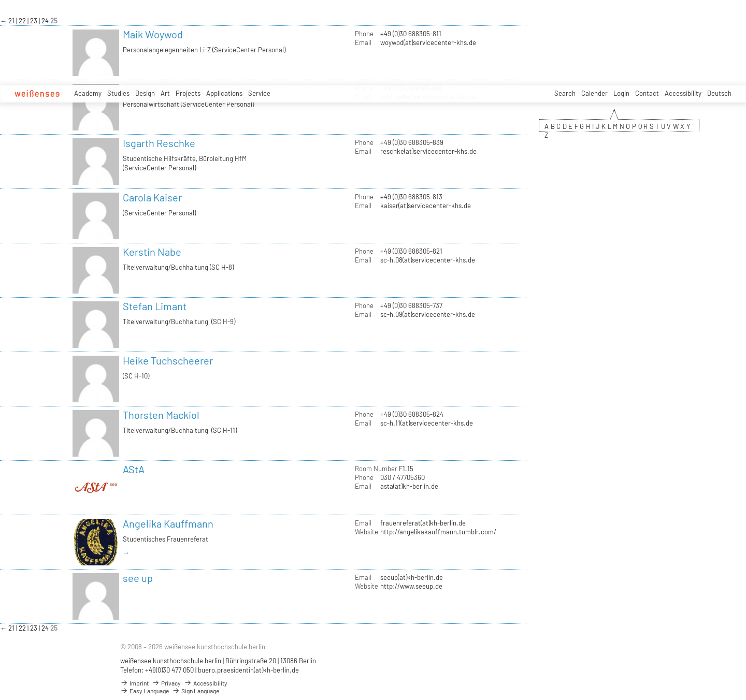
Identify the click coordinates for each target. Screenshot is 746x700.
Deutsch (719, 93)
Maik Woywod (153, 34)
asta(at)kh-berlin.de (409, 486)
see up (138, 578)
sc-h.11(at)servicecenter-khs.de (427, 423)
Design (145, 93)
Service (259, 93)
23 (34, 21)
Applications (224, 93)
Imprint (134, 683)
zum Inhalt (0, 0)
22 (23, 21)
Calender (594, 93)
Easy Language (145, 691)
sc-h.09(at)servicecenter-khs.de (428, 314)
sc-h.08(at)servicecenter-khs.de (428, 260)
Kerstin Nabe (152, 252)
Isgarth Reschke (159, 143)
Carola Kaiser (152, 197)
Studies (118, 93)
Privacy (166, 683)
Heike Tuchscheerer (168, 360)
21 (12, 21)
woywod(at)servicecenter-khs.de (428, 42)
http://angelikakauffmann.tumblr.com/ (438, 532)
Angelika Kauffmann (168, 523)
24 (46, 21)
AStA (134, 469)
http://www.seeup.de (411, 586)
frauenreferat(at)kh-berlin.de (423, 523)
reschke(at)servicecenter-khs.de (428, 151)
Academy (88, 93)
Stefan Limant (155, 306)
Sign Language (196, 691)
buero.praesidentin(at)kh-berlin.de (248, 670)
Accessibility (683, 93)
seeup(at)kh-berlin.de (412, 577)
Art (165, 93)
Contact (647, 93)
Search (565, 93)
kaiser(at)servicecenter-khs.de (426, 206)
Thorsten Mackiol (161, 415)
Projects (188, 93)
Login (621, 93)
